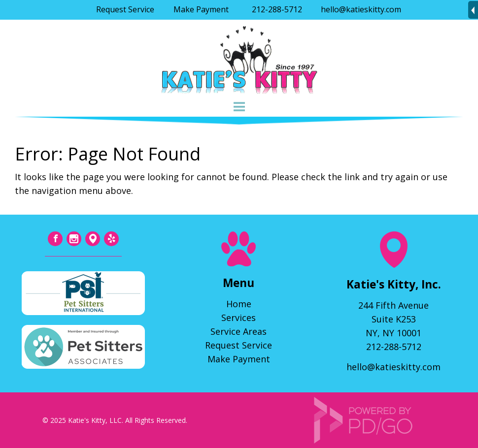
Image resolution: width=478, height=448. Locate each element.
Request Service (125, 9)
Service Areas (239, 331)
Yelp (111, 239)
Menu (239, 107)
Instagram (74, 239)
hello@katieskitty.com (361, 9)
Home (239, 304)
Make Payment (201, 9)
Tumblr (93, 239)
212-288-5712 (277, 9)
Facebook (55, 239)
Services (239, 318)
